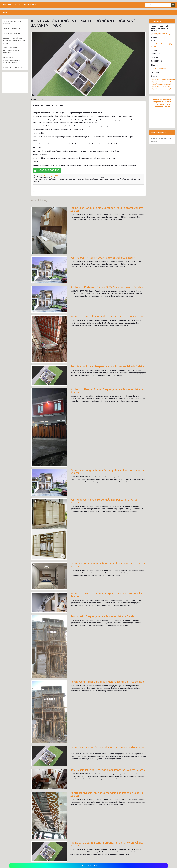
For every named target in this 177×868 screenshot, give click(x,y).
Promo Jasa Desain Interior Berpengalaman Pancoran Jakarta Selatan (107, 844)
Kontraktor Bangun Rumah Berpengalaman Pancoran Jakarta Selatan (107, 391)
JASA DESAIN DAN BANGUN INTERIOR (14, 22)
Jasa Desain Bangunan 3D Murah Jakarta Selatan (56, 176)
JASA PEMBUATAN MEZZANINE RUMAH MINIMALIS (11, 50)
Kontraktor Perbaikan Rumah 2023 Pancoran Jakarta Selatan (107, 287)
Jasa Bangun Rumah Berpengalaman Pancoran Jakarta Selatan (108, 366)
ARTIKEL (18, 5)
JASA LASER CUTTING (12, 33)
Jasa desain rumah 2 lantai (13, 28)
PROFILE (7, 13)
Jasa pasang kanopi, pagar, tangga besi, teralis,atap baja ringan (14, 41)
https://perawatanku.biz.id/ (161, 82)
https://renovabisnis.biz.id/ (161, 87)
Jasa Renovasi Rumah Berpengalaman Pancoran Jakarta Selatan (104, 501)
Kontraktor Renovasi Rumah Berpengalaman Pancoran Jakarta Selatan (108, 565)
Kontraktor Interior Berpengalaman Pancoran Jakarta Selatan (107, 682)
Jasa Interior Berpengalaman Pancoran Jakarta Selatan (103, 616)
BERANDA (7, 5)
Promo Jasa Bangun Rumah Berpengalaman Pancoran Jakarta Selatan (107, 472)
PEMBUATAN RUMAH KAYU (14, 67)
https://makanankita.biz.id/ (161, 84)
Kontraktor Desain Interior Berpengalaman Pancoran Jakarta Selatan (107, 794)
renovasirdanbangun (159, 68)
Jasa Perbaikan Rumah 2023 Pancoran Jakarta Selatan (103, 258)
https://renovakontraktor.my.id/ (163, 80)
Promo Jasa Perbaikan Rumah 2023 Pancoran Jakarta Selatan (107, 317)
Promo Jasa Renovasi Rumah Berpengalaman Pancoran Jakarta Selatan (108, 595)
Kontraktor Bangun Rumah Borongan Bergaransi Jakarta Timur (162, 34)
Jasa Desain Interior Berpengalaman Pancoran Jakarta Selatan (108, 770)
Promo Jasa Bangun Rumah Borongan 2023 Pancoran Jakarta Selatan (107, 209)
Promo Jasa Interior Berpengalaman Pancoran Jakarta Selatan (108, 747)
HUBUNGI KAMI (30, 5)
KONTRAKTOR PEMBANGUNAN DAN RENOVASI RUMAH (11, 60)
